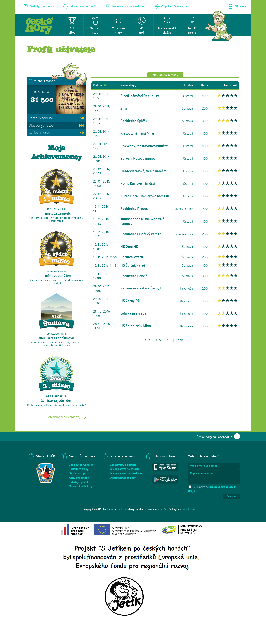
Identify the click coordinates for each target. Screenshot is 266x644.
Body (204, 85)
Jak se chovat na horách (124, 469)
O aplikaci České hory (123, 478)
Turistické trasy (79, 469)
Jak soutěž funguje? (81, 465)
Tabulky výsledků (80, 482)
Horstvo (188, 85)
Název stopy (128, 85)
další (181, 340)
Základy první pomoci (123, 465)
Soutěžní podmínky (81, 486)
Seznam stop (77, 473)
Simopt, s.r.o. (188, 509)
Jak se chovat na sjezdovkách (128, 473)
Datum (100, 85)
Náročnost (231, 85)
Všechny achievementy (64, 417)
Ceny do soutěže (79, 478)
